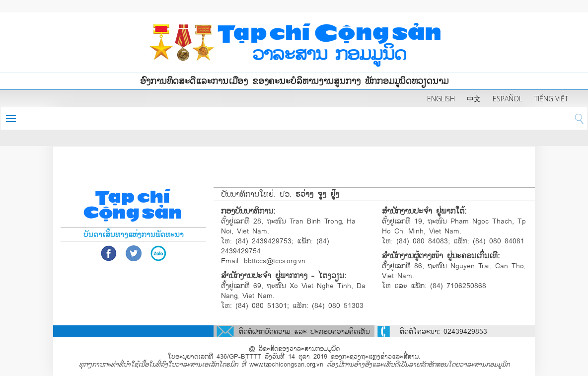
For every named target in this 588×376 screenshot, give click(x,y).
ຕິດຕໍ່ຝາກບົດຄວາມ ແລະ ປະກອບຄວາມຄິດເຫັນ (304, 331)
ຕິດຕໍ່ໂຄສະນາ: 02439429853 (443, 331)
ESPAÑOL (508, 99)
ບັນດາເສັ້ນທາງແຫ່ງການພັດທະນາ (134, 234)
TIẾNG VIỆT (551, 99)
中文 (474, 99)
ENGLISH (441, 99)
